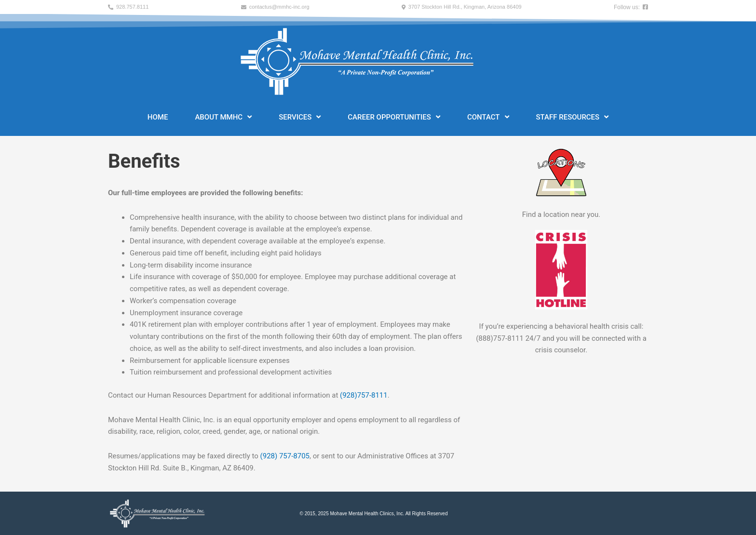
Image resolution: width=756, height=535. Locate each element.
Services (300, 117)
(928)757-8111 (364, 395)
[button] (128, 7)
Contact (488, 117)
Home (158, 117)
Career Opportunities (394, 117)
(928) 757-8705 (285, 456)
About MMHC (223, 117)
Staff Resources (573, 117)
